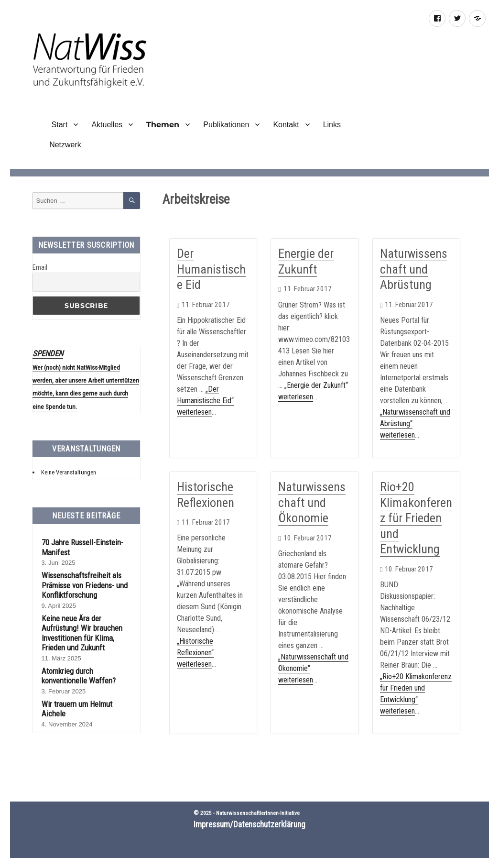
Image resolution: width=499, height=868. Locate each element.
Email (40, 267)
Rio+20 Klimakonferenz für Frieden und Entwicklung (416, 518)
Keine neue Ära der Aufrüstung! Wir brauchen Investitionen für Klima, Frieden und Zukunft (82, 633)
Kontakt (286, 125)
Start (58, 125)
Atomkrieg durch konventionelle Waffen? (79, 676)
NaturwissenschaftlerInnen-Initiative (258, 813)
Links (332, 125)
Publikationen (226, 125)
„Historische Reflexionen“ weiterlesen (195, 653)
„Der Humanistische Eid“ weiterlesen (205, 401)
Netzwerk (65, 145)
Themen (163, 125)
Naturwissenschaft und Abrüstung (414, 269)
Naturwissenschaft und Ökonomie (312, 502)
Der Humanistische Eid (211, 269)
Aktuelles (107, 125)
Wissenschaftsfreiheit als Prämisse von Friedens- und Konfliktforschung (85, 585)
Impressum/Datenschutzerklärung (249, 824)
